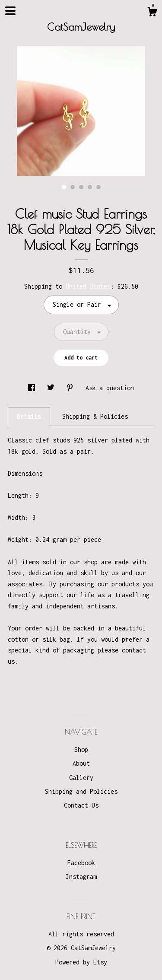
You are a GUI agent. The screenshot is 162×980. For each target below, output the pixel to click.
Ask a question (110, 388)
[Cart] (152, 13)
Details (29, 416)
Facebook (81, 863)
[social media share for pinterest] (72, 388)
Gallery (81, 778)
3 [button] (81, 187)
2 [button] (73, 187)
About (81, 763)
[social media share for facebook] (33, 388)
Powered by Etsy (81, 962)
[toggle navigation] (10, 11)
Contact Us (81, 805)
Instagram (81, 877)
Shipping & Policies (95, 416)
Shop (81, 749)
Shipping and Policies (81, 791)
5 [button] (98, 187)
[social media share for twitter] (52, 388)
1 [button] (64, 187)
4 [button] (90, 187)
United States (88, 286)
